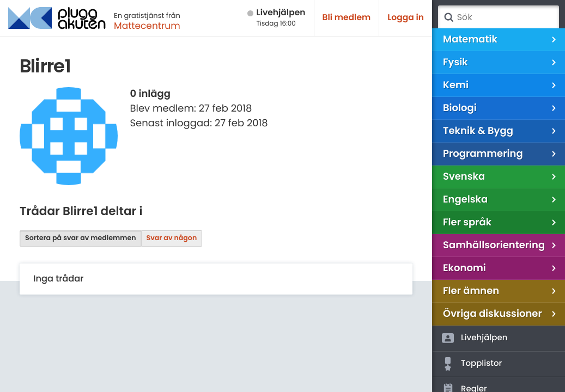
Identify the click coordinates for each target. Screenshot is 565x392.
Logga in (406, 18)
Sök (448, 17)
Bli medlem (347, 18)
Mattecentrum (147, 26)
